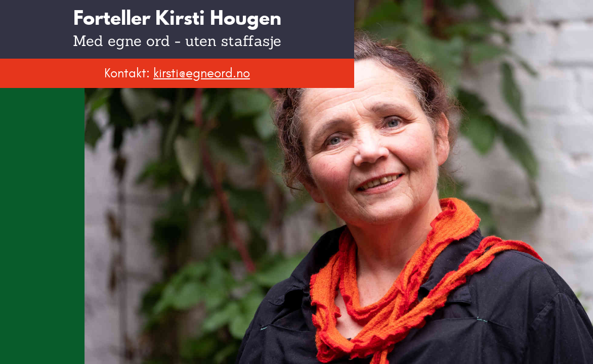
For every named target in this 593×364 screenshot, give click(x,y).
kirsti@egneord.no (202, 73)
